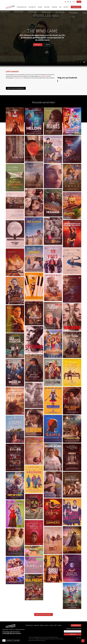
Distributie (32, 7)
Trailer (48, 45)
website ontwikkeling (43, 639)
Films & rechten (22, 7)
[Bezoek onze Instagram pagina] (70, 2)
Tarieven (54, 7)
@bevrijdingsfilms (43, 76)
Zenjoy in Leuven (53, 639)
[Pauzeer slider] (84, 62)
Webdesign (37, 639)
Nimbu (62, 639)
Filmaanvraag (76, 7)
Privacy (33, 639)
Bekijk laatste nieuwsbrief (16, 88)
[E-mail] (73, 631)
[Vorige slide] (77, 62)
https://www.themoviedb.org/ (30, 640)
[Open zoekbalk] (65, 2)
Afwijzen (9, 640)
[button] (83, 641)
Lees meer (17, 640)
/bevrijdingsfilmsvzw (18, 78)
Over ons (47, 7)
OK (4, 640)
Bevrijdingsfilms (65, 81)
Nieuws (40, 7)
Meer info (38, 45)
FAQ (60, 7)
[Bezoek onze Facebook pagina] (68, 2)
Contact (66, 7)
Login (79, 2)
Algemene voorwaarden (41, 640)
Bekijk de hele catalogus (43, 614)
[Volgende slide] (81, 62)
